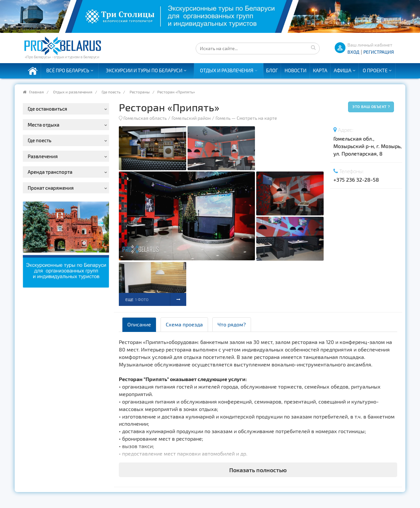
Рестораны (140, 92)
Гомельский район (191, 118)
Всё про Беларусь (68, 70)
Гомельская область (145, 118)
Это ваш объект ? (371, 106)
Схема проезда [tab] (184, 324)
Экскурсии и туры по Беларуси (144, 70)
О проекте (375, 70)
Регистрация (379, 52)
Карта (320, 70)
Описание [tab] (139, 324)
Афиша (343, 70)
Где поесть (111, 92)
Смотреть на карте (257, 118)
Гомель (223, 118)
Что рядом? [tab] (232, 324)
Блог (272, 70)
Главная (36, 92)
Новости (295, 70)
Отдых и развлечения (227, 70)
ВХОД (353, 52)
